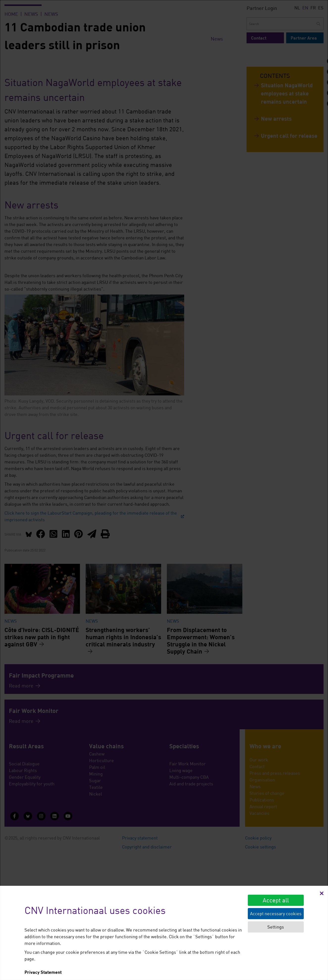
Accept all (276, 900)
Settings (276, 927)
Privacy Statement (43, 972)
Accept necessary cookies (276, 913)
